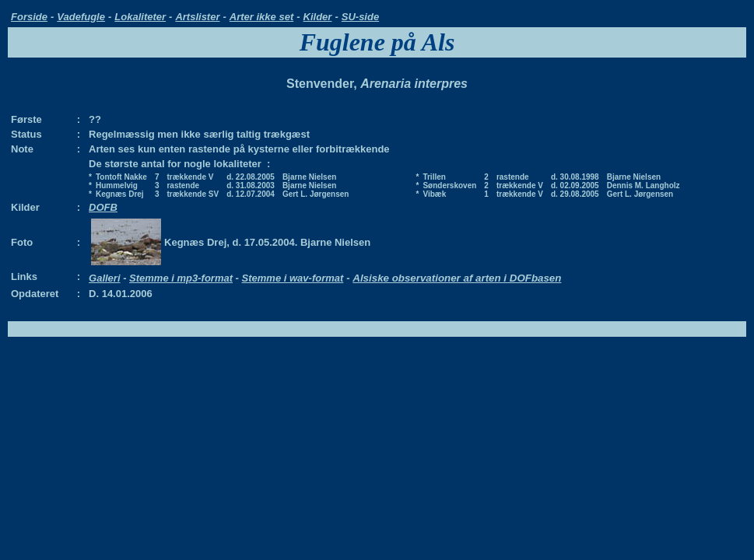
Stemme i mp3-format (181, 278)
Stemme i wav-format (293, 278)
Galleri (104, 278)
